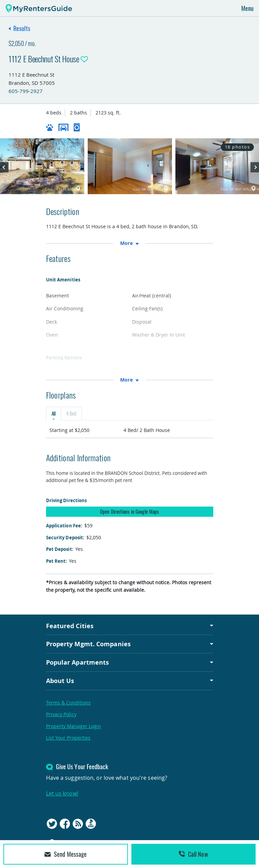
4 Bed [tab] (71, 414)
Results (22, 28)
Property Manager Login (74, 726)
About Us (60, 681)
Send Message (66, 854)
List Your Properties (68, 738)
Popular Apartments (78, 662)
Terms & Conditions (68, 703)
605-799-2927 (26, 91)
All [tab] (54, 414)
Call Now (193, 854)
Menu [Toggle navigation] (247, 8)
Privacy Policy (61, 714)
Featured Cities (70, 626)
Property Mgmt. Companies (88, 644)
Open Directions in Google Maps (129, 511)
